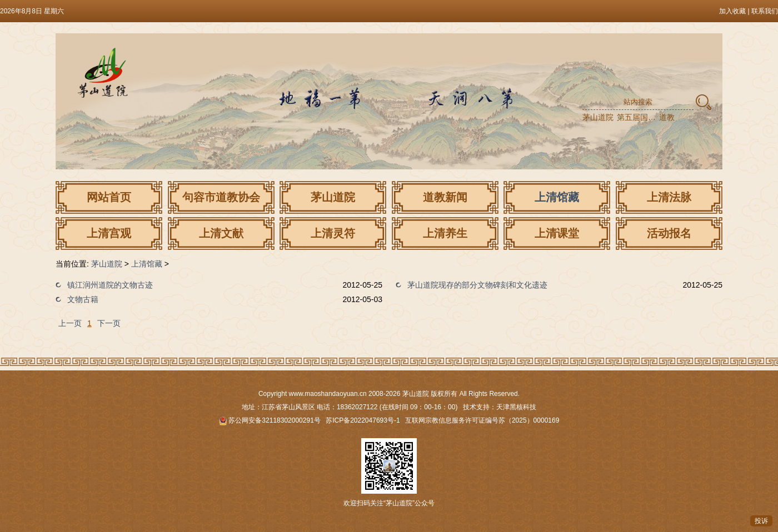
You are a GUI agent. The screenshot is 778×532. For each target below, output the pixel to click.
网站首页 (109, 197)
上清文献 (221, 233)
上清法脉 (669, 197)
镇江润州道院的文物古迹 (110, 285)
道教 (667, 117)
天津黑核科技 (516, 407)
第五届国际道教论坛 (637, 117)
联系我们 (765, 11)
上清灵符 (333, 233)
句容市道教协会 (221, 197)
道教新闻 (445, 197)
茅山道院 (598, 117)
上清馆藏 (557, 197)
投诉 (761, 521)
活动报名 (669, 233)
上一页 (70, 323)
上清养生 (445, 233)
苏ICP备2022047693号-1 (363, 420)
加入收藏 (732, 11)
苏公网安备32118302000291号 (270, 420)
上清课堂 (557, 233)
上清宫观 (109, 233)
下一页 (109, 323)
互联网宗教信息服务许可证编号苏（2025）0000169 (482, 420)
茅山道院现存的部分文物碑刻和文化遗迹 (477, 285)
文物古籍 (83, 299)
